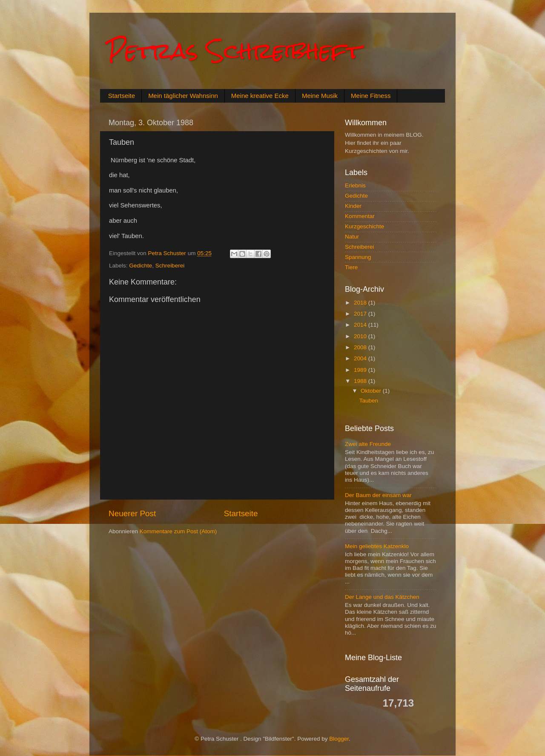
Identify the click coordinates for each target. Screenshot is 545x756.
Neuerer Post (132, 513)
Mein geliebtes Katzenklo (377, 546)
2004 (361, 358)
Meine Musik (320, 96)
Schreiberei (170, 266)
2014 (361, 325)
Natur (352, 237)
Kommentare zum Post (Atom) (178, 531)
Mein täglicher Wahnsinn (183, 96)
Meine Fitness (371, 96)
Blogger (339, 739)
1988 (361, 381)
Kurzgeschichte (364, 226)
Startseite (122, 96)
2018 (361, 303)
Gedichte (141, 266)
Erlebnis (355, 185)
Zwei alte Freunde (368, 444)
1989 (361, 370)
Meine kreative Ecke (260, 96)
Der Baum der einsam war (378, 495)
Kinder (353, 206)
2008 (361, 347)
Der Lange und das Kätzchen (382, 597)
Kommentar (360, 216)
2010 (361, 336)
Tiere (351, 267)
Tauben (369, 401)
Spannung (358, 257)
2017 (361, 314)
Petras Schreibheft (234, 51)
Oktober (372, 391)
